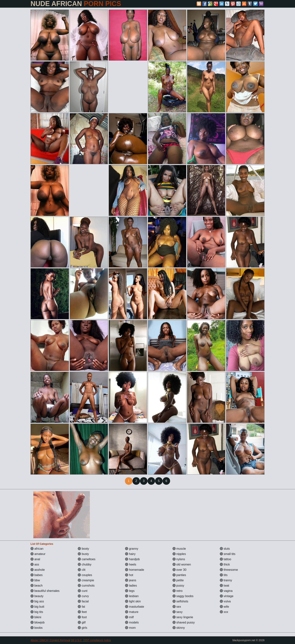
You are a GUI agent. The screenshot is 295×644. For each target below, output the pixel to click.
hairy (130, 554)
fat (81, 607)
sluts (225, 549)
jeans (131, 580)
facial (83, 601)
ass (35, 564)
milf (129, 617)
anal (35, 559)
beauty (37, 596)
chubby (85, 564)
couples (85, 575)
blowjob (38, 622)
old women (182, 564)
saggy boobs (183, 596)
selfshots (180, 601)
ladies (131, 586)
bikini (36, 617)
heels (131, 564)
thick (225, 564)
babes (37, 575)
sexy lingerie (183, 617)
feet (82, 612)
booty (83, 549)
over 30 (180, 570)
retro (178, 591)
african (37, 549)
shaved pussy (184, 622)
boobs (37, 628)
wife (224, 607)
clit (82, 570)
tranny (226, 580)
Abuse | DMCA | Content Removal (50, 640)
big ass (37, 601)
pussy (178, 586)
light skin (133, 601)
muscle (179, 549)
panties (179, 575)
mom (130, 628)
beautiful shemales (45, 591)
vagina (226, 591)
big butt (37, 607)
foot (82, 617)
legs (130, 591)
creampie (86, 580)
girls (83, 628)
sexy (178, 612)
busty (83, 554)
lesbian (132, 596)
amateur (38, 554)
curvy (83, 596)
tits (224, 575)
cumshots (86, 586)
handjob (132, 559)
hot (129, 575)
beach (37, 586)
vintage (227, 596)
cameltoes (87, 559)
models (132, 622)
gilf (82, 622)
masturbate (135, 607)
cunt (83, 591)
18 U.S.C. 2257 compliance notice (91, 640)
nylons (179, 559)
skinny (179, 628)
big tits (37, 612)
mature (132, 612)
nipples (179, 554)
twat (225, 586)
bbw (35, 580)
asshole (38, 570)
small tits (228, 554)
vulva (225, 601)
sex (177, 607)
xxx (224, 612)
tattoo (225, 559)
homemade (135, 570)
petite (178, 580)
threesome (229, 570)
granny (132, 549)
